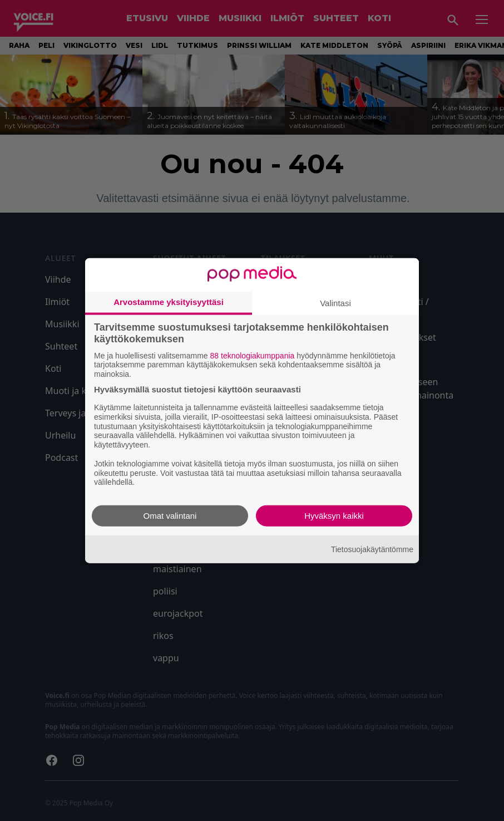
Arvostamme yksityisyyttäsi (169, 301)
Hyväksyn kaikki (334, 516)
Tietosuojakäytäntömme (372, 549)
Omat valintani (170, 516)
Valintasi (335, 303)
